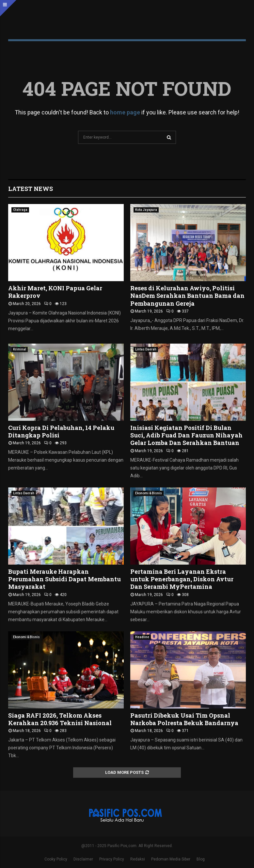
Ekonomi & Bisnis (149, 493)
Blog (201, 859)
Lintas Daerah (146, 349)
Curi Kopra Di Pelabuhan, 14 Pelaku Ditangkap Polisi (61, 431)
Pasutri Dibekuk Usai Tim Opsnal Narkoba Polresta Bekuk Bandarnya (184, 719)
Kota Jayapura (146, 210)
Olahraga (20, 210)
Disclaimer (83, 859)
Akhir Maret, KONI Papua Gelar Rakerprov (55, 292)
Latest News (31, 189)
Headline (142, 637)
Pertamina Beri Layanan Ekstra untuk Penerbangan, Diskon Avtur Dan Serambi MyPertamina (182, 579)
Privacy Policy (112, 859)
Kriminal (20, 349)
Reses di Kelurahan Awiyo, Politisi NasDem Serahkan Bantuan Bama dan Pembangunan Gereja (187, 296)
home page (125, 112)
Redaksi (138, 859)
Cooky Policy (56, 859)
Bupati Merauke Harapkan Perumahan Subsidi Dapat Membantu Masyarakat (64, 579)
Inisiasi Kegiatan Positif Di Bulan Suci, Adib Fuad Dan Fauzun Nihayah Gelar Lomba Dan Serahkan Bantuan (186, 435)
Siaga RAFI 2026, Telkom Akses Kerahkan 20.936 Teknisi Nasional (60, 719)
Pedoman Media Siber (171, 859)
